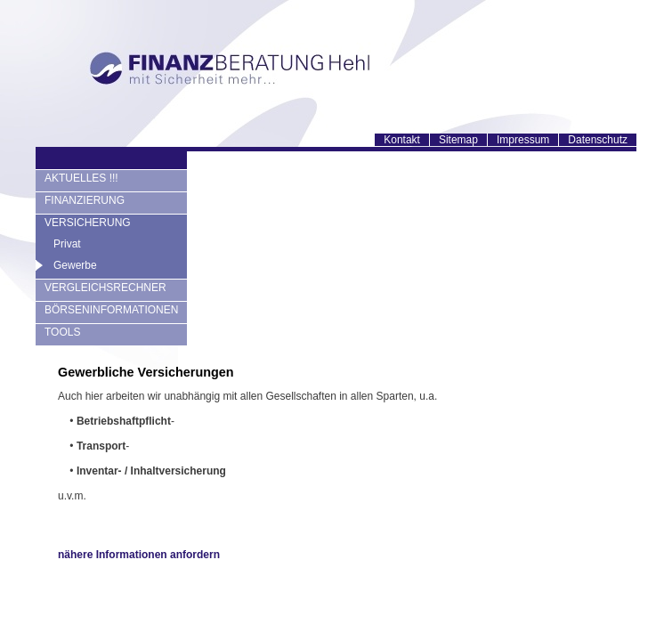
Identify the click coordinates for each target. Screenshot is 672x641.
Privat (67, 244)
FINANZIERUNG (85, 200)
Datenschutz (598, 140)
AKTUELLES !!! (81, 178)
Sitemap (458, 140)
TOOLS (62, 332)
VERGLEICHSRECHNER (105, 288)
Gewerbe (75, 265)
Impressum (523, 140)
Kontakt (402, 140)
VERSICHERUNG (88, 223)
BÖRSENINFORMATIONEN (111, 310)
